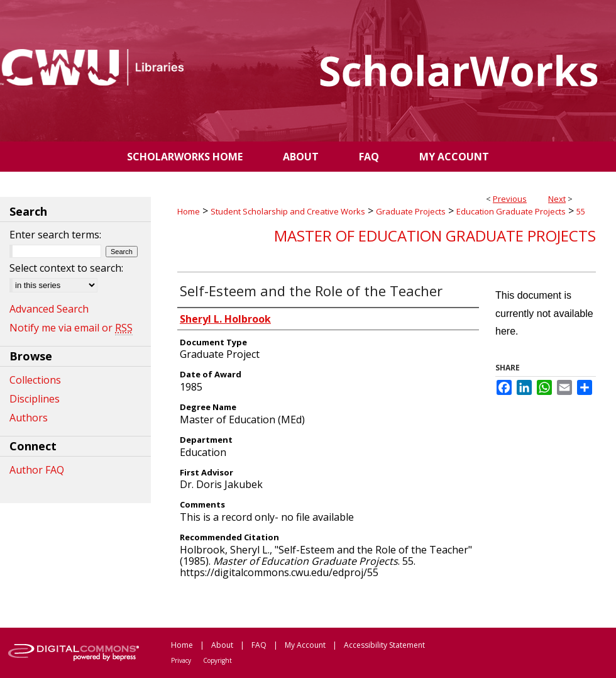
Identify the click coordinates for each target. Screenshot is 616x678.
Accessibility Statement (384, 645)
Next (557, 199)
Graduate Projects (411, 211)
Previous (510, 199)
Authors (29, 418)
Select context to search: (66, 268)
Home (189, 211)
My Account (305, 645)
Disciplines (35, 399)
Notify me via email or (71, 328)
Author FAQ (37, 470)
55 (581, 211)
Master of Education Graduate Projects (435, 236)
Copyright (217, 660)
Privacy (181, 660)
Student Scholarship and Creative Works (288, 211)
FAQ (259, 645)
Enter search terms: (55, 235)
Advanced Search (49, 309)
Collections (35, 380)
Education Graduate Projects (511, 211)
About (222, 645)
